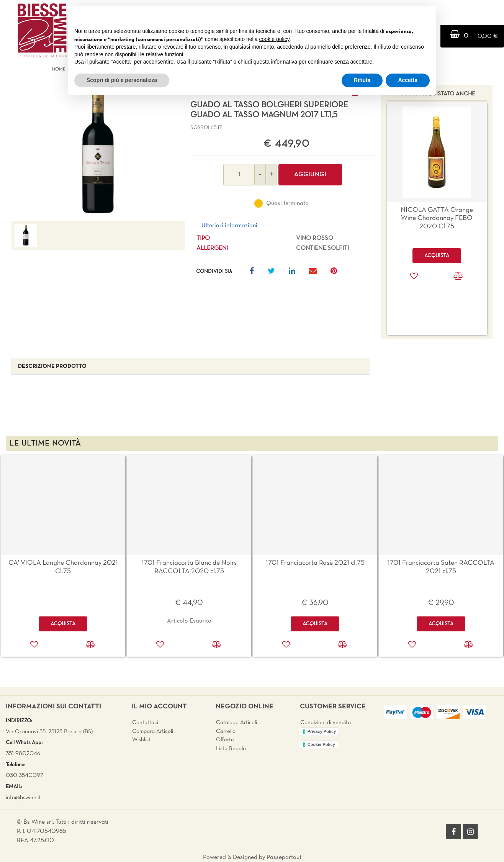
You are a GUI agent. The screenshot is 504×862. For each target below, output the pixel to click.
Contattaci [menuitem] (145, 723)
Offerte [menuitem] (225, 740)
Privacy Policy (322, 731)
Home (59, 69)
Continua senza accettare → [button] (394, 16)
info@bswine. (22, 798)
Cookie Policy (321, 744)
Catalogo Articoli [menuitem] (236, 723)
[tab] (52, 366)
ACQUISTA (63, 624)
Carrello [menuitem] (226, 731)
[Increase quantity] (271, 175)
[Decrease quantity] (260, 175)
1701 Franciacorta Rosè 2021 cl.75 (315, 563)
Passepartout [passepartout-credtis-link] (284, 857)
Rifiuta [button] (362, 80)
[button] (98, 154)
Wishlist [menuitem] (141, 740)
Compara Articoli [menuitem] (153, 731)
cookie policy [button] (274, 39)
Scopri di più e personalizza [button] (122, 80)
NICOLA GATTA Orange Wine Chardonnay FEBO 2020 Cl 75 (437, 218)
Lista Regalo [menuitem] (231, 749)
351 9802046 (23, 754)
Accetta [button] (408, 80)
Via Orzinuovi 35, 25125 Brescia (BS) (49, 732)
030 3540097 (25, 775)
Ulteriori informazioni (229, 226)
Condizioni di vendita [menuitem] (326, 723)
